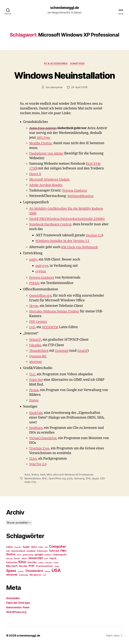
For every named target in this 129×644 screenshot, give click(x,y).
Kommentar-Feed (18, 607)
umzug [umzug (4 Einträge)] (47, 571)
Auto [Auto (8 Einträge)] (34, 547)
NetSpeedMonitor (81, 196)
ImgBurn (36, 428)
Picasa (34, 390)
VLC (32, 375)
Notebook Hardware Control (51, 224)
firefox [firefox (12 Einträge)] (11, 554)
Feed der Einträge (18, 603)
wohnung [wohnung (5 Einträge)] (23, 575)
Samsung (80, 478)
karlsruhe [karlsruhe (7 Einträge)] (12, 562)
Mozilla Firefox (41, 143)
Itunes (34, 400)
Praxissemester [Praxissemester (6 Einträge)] (44, 566)
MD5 (49, 475)
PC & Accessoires (56, 64)
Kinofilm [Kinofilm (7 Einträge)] (32, 562)
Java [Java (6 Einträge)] (24, 558)
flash (43, 475)
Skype (34, 306)
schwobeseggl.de (64, 8)
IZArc (34, 459)
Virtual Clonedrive (43, 438)
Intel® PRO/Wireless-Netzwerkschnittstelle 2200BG (68, 219)
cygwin (41, 272)
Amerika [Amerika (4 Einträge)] (18, 547)
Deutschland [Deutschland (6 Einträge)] (18, 551)
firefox (35, 475)
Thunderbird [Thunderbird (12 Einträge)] (34, 571)
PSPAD (34, 283)
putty (33, 260)
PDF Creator (39, 322)
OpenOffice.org (41, 296)
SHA (89, 478)
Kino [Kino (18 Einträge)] (22, 562)
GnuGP (84, 351)
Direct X (35, 174)
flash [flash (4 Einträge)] (19, 555)
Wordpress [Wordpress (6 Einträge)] (35, 575)
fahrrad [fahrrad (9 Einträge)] (54, 551)
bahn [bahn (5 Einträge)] (41, 547)
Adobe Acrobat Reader (46, 185)
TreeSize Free (40, 448)
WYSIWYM (51, 327)
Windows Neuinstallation (64, 75)
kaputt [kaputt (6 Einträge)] (53, 558)
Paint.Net (36, 380)
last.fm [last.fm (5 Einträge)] (49, 562)
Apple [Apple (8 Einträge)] (26, 547)
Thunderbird (39, 351)
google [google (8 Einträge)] (39, 554)
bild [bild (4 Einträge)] (46, 547)
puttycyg (42, 266)
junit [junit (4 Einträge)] (46, 558)
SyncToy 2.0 (38, 464)
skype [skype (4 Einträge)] (57, 566)
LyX (32, 327)
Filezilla (35, 345)
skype (96, 478)
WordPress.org (16, 612)
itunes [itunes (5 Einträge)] (17, 558)
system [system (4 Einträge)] (20, 571)
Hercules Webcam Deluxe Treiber (55, 312)
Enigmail (63, 351)
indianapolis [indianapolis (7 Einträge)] (60, 554)
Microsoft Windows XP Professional (73, 475)
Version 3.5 (94, 235)
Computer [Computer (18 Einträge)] (58, 546)
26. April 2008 (79, 88)
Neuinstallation (33, 478)
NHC (45, 478)
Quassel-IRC (38, 357)
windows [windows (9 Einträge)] (12, 575)
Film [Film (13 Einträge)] (63, 550)
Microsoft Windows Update (50, 180)
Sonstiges (78, 64)
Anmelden (13, 598)
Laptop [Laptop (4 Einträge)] (41, 563)
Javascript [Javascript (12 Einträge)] (35, 558)
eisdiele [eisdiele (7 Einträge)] (31, 551)
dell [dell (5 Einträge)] (8, 551)
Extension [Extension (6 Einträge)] (42, 551)
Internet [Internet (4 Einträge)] (9, 558)
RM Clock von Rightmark (80, 247)
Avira (27, 475)
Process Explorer (75, 191)
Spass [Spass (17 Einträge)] (11, 570)
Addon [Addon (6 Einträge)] (10, 547)
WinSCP (35, 340)
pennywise (57, 88)
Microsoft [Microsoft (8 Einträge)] (12, 566)
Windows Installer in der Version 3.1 (63, 241)
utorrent (36, 362)
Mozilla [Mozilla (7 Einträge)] (23, 566)
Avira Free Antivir (43, 128)
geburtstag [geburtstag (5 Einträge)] (28, 555)
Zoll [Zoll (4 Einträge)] (44, 575)
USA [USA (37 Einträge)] (56, 570)
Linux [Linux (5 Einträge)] (56, 562)
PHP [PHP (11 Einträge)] (32, 566)
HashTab (36, 413)
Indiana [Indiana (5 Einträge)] (48, 555)
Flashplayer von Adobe (47, 154)
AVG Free (44, 138)
